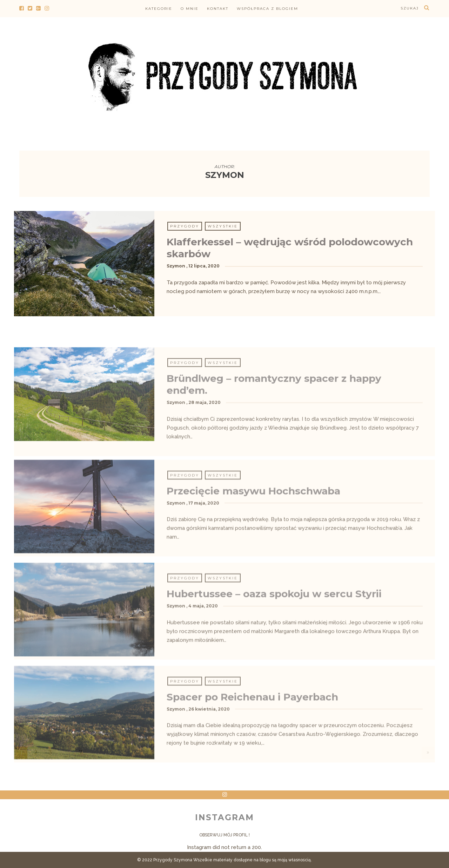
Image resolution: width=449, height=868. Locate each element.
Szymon (176, 266)
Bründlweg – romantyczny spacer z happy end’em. (274, 445)
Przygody (185, 226)
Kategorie (159, 9)
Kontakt (218, 9)
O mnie (190, 9)
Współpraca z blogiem (267, 9)
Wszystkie (223, 226)
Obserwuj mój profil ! (224, 835)
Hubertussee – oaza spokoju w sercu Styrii (274, 648)
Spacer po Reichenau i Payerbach (252, 751)
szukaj (410, 8)
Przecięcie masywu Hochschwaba (253, 545)
